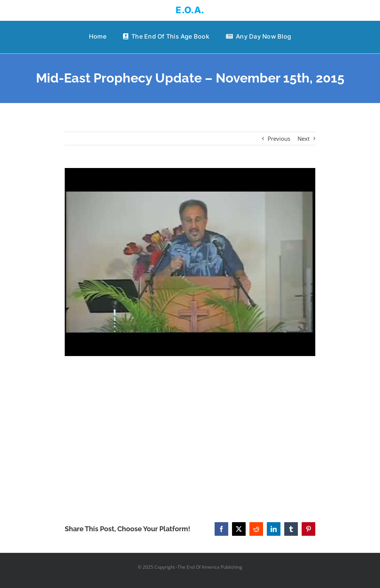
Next (304, 138)
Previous (279, 138)
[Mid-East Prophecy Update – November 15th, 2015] (190, 262)
